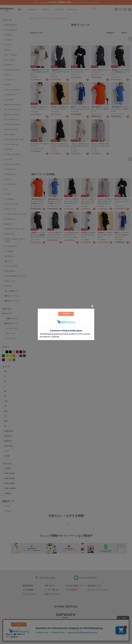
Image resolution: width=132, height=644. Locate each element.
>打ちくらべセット (68, 626)
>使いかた (65, 628)
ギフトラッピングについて (98, 590)
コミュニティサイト (97, 636)
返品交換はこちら (94, 586)
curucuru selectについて (75, 586)
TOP (32, 18)
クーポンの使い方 (51, 590)
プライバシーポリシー (51, 636)
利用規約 (64, 636)
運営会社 (31, 636)
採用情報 (39, 636)
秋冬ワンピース (63, 18)
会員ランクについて (52, 594)
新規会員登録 (28, 586)
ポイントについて (30, 594)
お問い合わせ (50, 586)
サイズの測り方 (72, 590)
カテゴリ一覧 (40, 18)
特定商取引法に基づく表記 (79, 636)
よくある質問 (28, 590)
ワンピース (51, 18)
